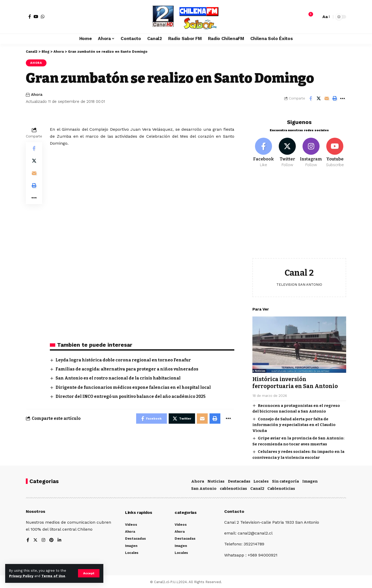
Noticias (216, 481)
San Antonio (204, 488)
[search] (316, 17)
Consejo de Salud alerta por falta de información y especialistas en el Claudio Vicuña (294, 421)
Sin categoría (285, 481)
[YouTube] (36, 17)
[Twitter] (287, 149)
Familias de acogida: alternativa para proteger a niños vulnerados (127, 369)
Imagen (310, 481)
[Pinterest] (51, 540)
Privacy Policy (21, 576)
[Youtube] (335, 149)
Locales (261, 481)
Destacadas (239, 481)
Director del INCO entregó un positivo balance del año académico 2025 (131, 396)
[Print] (335, 98)
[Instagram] (311, 149)
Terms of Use (53, 576)
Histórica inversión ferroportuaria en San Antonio (295, 379)
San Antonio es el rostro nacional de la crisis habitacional (118, 378)
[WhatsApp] (43, 17)
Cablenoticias (281, 488)
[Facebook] (30, 17)
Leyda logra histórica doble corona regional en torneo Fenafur (123, 360)
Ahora (36, 63)
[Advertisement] (299, 213)
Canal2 (257, 488)
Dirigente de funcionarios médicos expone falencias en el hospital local (133, 387)
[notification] (308, 17)
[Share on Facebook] (311, 98)
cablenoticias (233, 488)
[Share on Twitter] (319, 98)
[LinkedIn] (59, 540)
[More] (343, 98)
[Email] (327, 98)
